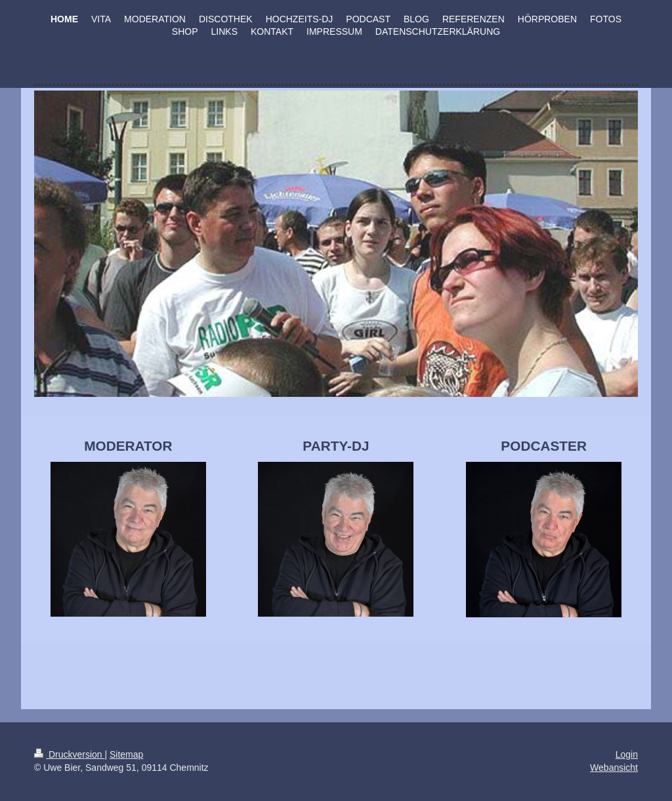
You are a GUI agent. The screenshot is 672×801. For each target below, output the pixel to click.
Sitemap (126, 754)
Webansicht (614, 768)
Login (627, 754)
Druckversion (69, 754)
